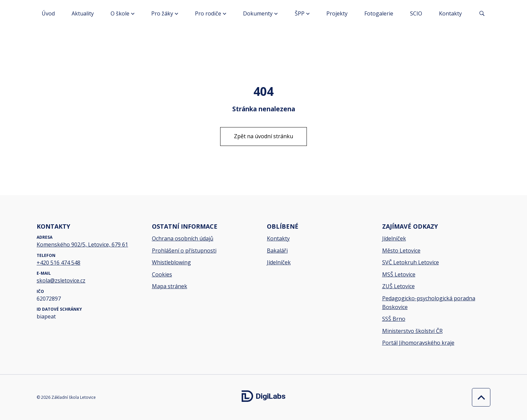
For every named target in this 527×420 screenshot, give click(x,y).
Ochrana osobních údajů (183, 238)
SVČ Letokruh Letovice (411, 262)
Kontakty (450, 13)
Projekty (337, 13)
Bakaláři (277, 251)
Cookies (162, 274)
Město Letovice (401, 251)
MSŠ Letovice (399, 274)
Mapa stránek (170, 286)
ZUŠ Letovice (398, 286)
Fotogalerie (379, 13)
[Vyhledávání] (482, 13)
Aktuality (83, 13)
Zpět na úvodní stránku (263, 136)
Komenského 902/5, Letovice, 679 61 (82, 244)
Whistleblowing (171, 262)
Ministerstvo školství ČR (412, 331)
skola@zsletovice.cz (61, 280)
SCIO (416, 13)
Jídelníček (279, 262)
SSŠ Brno (394, 319)
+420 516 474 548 (58, 263)
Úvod (48, 13)
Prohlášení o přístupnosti (184, 251)
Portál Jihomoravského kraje (418, 343)
